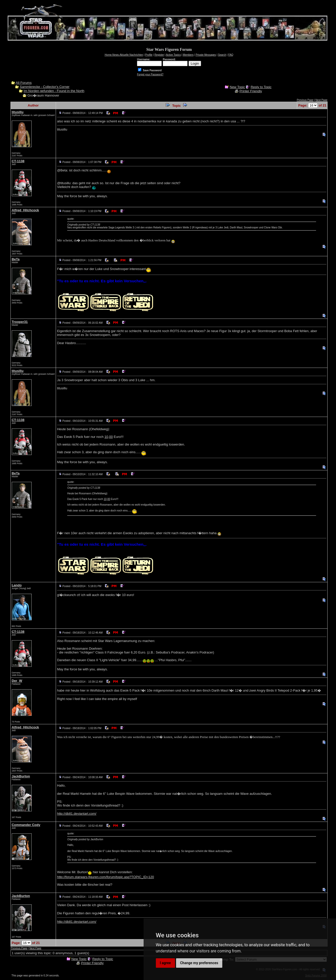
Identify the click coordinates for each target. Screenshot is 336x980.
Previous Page (305, 100)
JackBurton (21, 776)
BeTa (16, 259)
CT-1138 (18, 161)
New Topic (237, 87)
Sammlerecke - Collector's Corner (45, 87)
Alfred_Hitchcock (25, 210)
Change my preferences (199, 963)
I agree (165, 963)
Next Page (322, 100)
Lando (17, 585)
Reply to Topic (261, 87)
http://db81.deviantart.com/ (77, 814)
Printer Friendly (251, 91)
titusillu (18, 112)
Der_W (17, 681)
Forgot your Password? (150, 74)
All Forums (24, 83)
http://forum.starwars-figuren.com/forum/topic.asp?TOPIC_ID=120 (105, 877)
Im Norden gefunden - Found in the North (54, 91)
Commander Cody (26, 825)
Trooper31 (20, 322)
